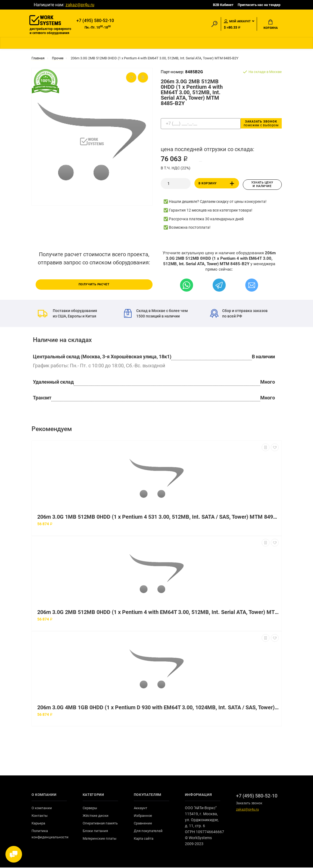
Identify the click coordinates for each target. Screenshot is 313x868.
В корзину (217, 185)
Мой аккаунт (237, 22)
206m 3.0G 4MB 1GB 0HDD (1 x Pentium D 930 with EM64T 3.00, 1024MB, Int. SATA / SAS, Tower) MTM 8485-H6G (158, 708)
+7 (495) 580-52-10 (95, 21)
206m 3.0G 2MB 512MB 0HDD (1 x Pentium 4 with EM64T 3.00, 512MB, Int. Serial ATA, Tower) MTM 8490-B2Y (158, 613)
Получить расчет (94, 285)
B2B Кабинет (223, 5)
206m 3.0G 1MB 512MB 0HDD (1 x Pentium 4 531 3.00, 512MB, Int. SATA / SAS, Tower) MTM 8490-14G (158, 517)
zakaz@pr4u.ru (80, 5)
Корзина (271, 25)
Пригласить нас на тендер (259, 5)
